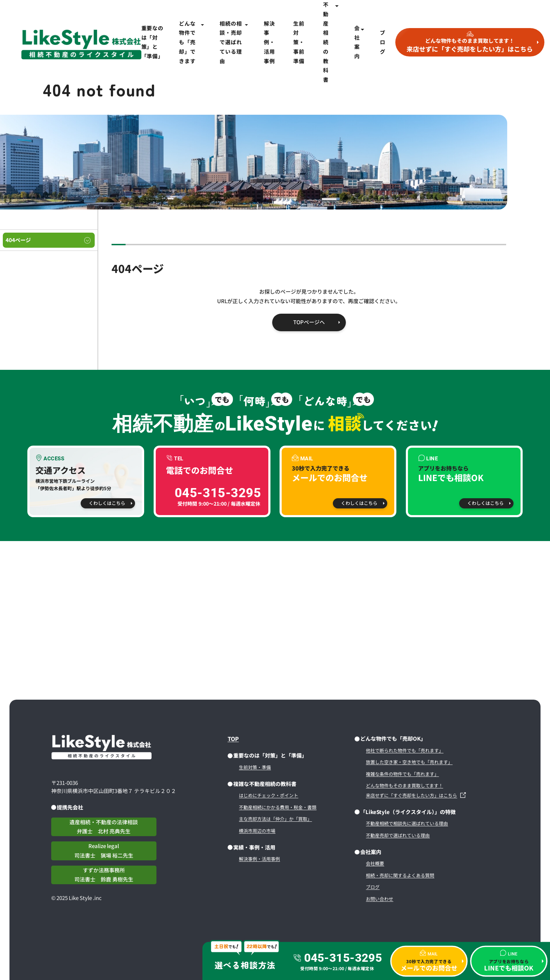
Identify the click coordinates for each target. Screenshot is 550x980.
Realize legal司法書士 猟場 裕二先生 (104, 851)
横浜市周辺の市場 (257, 831)
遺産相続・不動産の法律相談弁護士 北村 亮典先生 (104, 827)
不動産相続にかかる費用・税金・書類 (278, 807)
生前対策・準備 (255, 767)
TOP (233, 739)
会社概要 (375, 863)
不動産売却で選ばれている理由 (398, 835)
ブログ (383, 42)
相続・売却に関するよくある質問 (400, 875)
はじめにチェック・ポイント (269, 795)
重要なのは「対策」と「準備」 (152, 42)
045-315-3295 (343, 958)
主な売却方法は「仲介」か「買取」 (275, 819)
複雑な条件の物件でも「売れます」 (402, 774)
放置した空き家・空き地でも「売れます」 (409, 762)
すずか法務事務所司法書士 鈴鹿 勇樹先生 (104, 875)
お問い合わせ (380, 899)
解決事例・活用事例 (269, 42)
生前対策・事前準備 (299, 42)
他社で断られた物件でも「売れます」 (405, 750)
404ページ (18, 240)
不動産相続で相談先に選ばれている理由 (407, 823)
